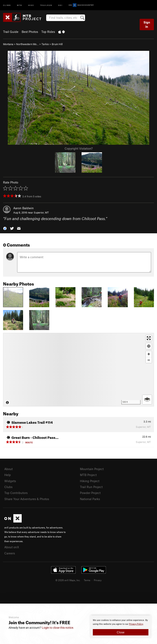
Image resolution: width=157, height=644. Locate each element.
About (8, 469)
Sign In (147, 24)
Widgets (10, 481)
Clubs (8, 487)
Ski (60, 5)
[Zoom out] (149, 360)
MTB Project (88, 475)
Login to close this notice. (58, 628)
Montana (8, 44)
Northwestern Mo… (27, 44)
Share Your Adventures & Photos (27, 499)
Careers (10, 553)
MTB (20, 5)
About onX (12, 547)
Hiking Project (90, 481)
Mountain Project (92, 469)
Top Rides (48, 32)
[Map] (78, 370)
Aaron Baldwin (24, 208)
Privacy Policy (136, 624)
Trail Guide (11, 32)
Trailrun (46, 5)
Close (121, 632)
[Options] (147, 400)
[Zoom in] (149, 354)
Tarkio (45, 44)
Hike (31, 5)
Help (8, 475)
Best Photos (30, 32)
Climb (7, 5)
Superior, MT (41, 212)
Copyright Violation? (79, 148)
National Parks (90, 499)
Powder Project (90, 493)
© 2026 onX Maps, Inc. (68, 580)
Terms (87, 580)
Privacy (98, 580)
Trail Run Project (91, 487)
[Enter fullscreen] (149, 338)
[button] (5, 228)
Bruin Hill (57, 44)
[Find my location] (149, 346)
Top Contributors (16, 493)
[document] (121, 627)
